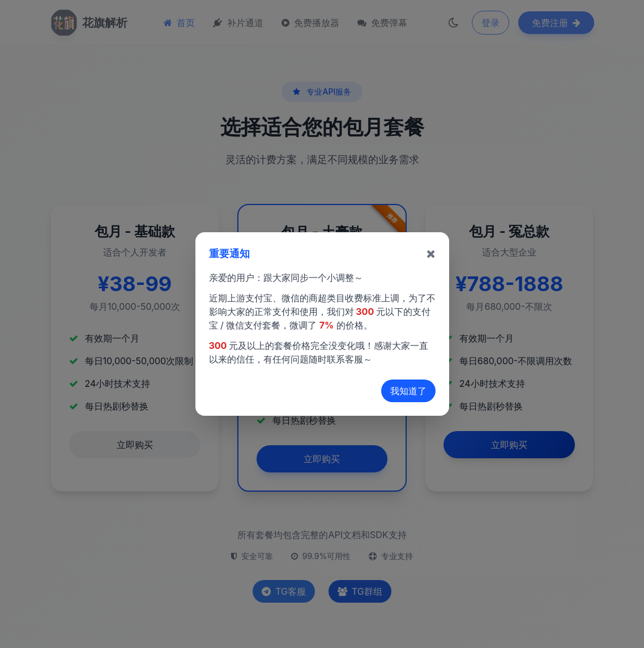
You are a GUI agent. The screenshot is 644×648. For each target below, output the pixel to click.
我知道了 (408, 391)
